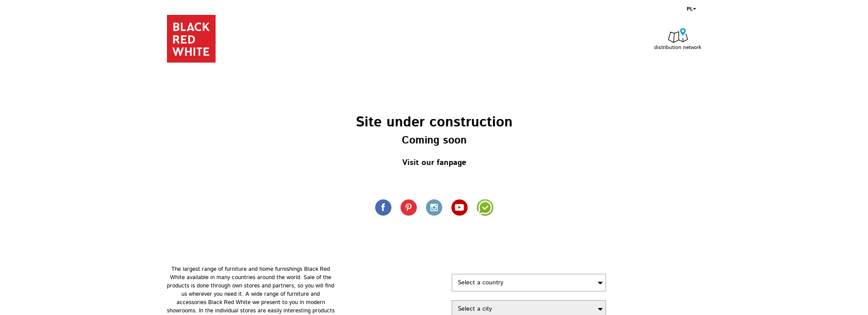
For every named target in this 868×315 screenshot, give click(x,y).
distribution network (678, 47)
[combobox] (529, 283)
